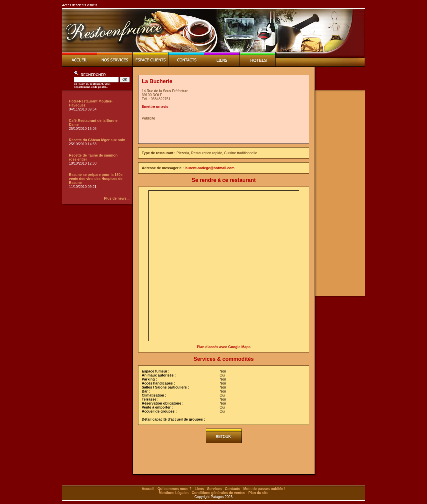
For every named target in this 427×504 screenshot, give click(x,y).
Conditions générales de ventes (219, 493)
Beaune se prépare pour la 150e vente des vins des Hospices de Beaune (96, 179)
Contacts (233, 489)
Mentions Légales (174, 493)
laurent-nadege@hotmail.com (210, 168)
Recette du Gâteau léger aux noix (97, 140)
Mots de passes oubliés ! (264, 489)
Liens (199, 489)
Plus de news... (117, 198)
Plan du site (259, 493)
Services (215, 489)
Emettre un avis (155, 106)
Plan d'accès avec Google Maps (224, 347)
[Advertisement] (220, 130)
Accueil (148, 489)
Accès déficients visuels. (80, 5)
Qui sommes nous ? (174, 489)
